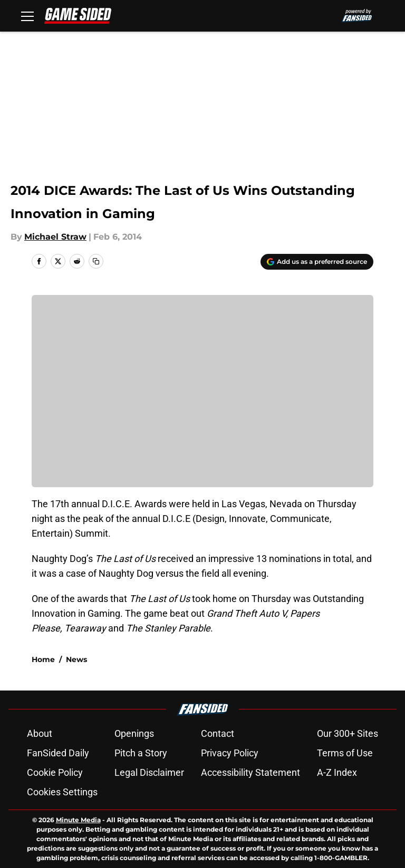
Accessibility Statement (250, 772)
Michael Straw (55, 237)
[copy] (96, 261)
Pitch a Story (141, 753)
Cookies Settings (62, 792)
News (76, 659)
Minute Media (78, 820)
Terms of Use (345, 753)
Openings (134, 733)
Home (43, 659)
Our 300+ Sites (348, 733)
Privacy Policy (230, 753)
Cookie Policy (55, 772)
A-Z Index (337, 772)
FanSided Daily (58, 753)
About (40, 733)
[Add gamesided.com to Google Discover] (317, 262)
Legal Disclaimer (149, 772)
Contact (218, 733)
